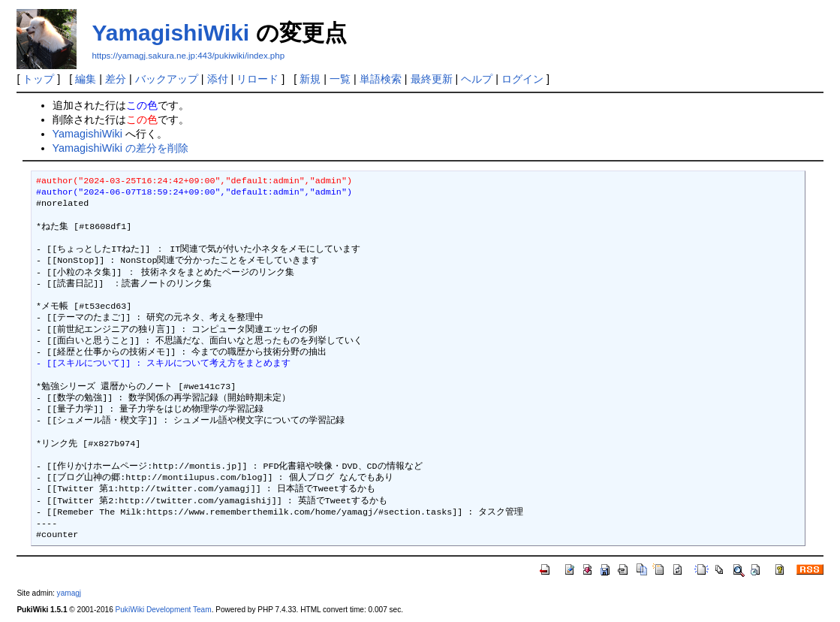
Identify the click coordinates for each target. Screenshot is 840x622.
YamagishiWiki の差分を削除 (120, 148)
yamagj (69, 593)
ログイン (522, 79)
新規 (310, 79)
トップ (38, 79)
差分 (116, 79)
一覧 (340, 79)
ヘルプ (477, 79)
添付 (218, 79)
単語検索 (381, 79)
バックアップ (167, 79)
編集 (86, 79)
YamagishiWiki (170, 33)
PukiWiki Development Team (164, 610)
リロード (257, 79)
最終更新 (432, 79)
